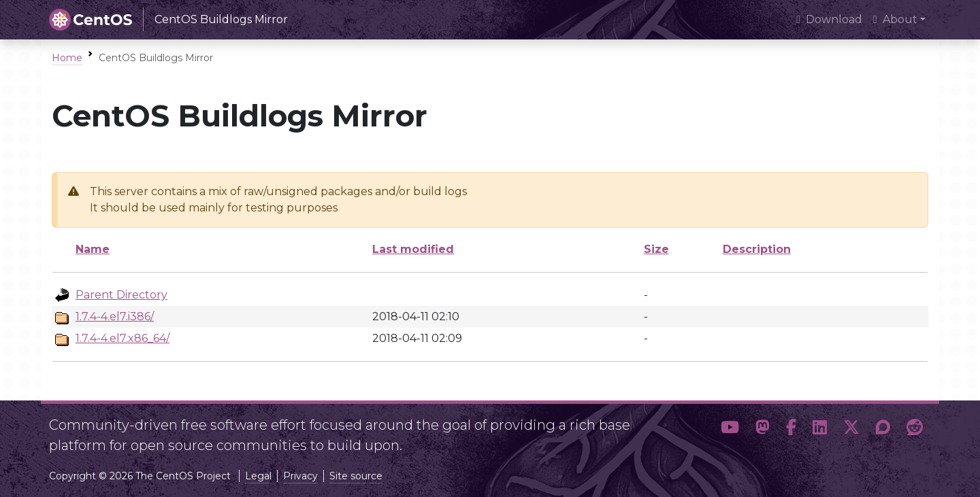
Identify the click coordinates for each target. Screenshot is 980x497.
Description (757, 249)
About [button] (895, 19)
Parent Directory (121, 295)
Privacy (300, 476)
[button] (730, 430)
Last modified (413, 249)
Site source (356, 476)
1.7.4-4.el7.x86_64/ (122, 338)
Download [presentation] (829, 19)
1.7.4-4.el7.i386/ (115, 316)
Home (67, 58)
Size (656, 249)
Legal (258, 476)
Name (93, 249)
